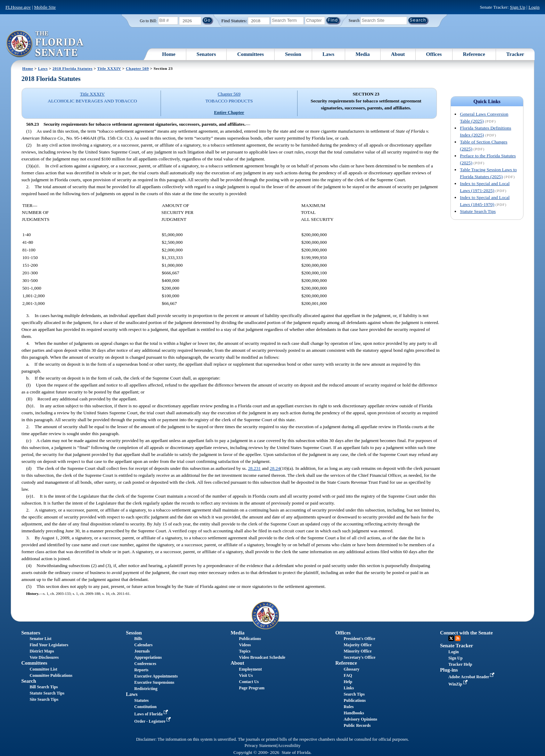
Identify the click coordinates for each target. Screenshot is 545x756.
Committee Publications (51, 675)
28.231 (254, 468)
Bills (138, 639)
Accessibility (289, 746)
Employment (251, 669)
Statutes (141, 700)
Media (363, 54)
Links (349, 688)
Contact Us (249, 682)
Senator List (40, 639)
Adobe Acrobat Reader (472, 677)
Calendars (143, 645)
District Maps (42, 651)
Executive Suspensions (154, 682)
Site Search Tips (44, 699)
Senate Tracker (457, 646)
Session (293, 54)
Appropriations (148, 657)
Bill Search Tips (44, 687)
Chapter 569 (137, 68)
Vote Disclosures (44, 657)
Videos (245, 645)
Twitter (451, 638)
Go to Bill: (148, 21)
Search (354, 20)
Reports (141, 670)
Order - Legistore (153, 721)
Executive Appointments (156, 676)
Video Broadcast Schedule (262, 657)
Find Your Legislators (49, 645)
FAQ (348, 675)
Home (169, 54)
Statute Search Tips (478, 211)
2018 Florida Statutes (72, 68)
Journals (142, 651)
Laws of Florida (152, 714)
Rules (349, 707)
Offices (434, 54)
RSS (458, 638)
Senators (206, 54)
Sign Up (518, 7)
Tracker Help (460, 664)
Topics (245, 651)
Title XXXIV (109, 68)
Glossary (352, 669)
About (398, 54)
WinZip (459, 684)
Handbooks (354, 713)
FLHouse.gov (18, 7)
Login (534, 7)
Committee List (43, 669)
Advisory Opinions (360, 719)
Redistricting (146, 689)
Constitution (145, 707)
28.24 (275, 468)
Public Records (357, 725)
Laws (328, 54)
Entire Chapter (229, 112)
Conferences (145, 664)
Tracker (515, 54)
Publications (250, 639)
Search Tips (354, 694)
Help (348, 682)
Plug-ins (449, 670)
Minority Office (358, 651)
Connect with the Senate (466, 633)
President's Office (360, 639)
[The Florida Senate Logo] (45, 44)
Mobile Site (45, 7)
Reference (474, 54)
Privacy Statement (260, 746)
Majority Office (358, 645)
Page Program (252, 688)
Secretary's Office (360, 657)
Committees (250, 54)
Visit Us (246, 675)
